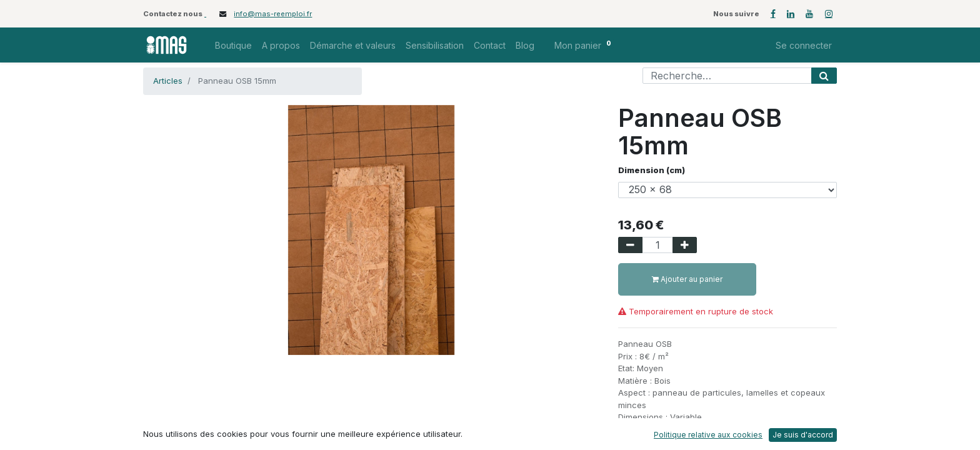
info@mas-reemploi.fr (273, 14)
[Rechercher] (824, 76)
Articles (168, 81)
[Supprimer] (630, 245)
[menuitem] (233, 45)
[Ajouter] (685, 245)
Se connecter (804, 45)
